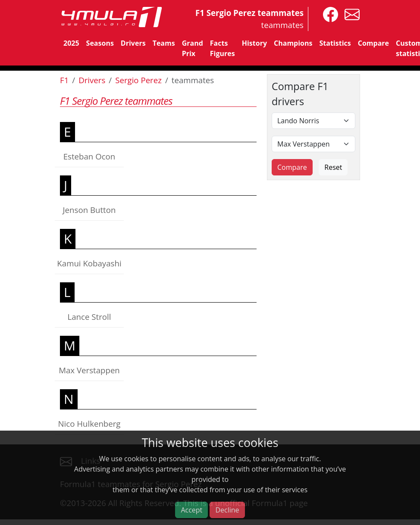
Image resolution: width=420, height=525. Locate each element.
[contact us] (350, 14)
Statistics (335, 43)
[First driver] (313, 121)
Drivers (133, 43)
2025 (71, 43)
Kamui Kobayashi (89, 263)
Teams (164, 43)
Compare (373, 43)
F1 (64, 80)
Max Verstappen (89, 370)
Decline (227, 510)
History (254, 43)
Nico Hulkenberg (89, 423)
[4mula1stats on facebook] (328, 14)
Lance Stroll (89, 317)
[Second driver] (313, 144)
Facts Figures (223, 48)
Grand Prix (193, 48)
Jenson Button (89, 210)
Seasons (100, 43)
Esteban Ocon (89, 156)
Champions (293, 43)
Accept (191, 510)
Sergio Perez (138, 80)
